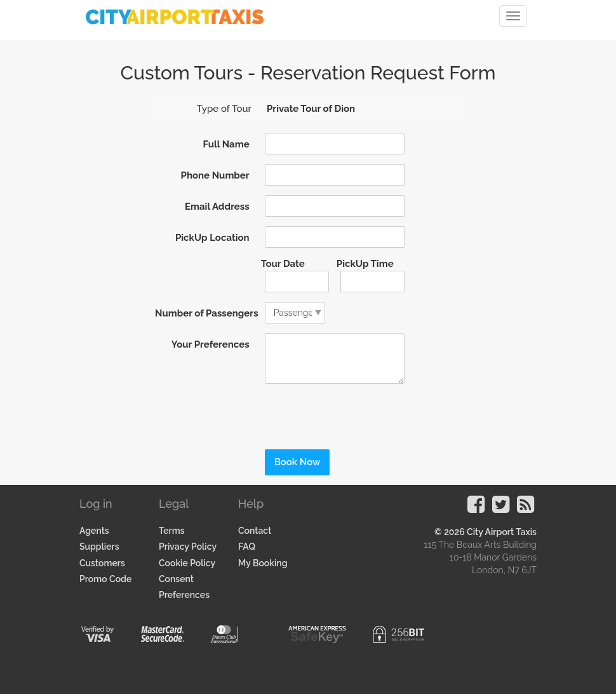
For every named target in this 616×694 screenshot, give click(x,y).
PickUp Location (212, 238)
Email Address (217, 207)
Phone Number (215, 175)
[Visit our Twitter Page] (501, 508)
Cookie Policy (187, 563)
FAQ (247, 547)
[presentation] (342, 412)
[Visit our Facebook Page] (476, 508)
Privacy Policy (188, 547)
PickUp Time (365, 264)
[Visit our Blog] (526, 508)
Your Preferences (211, 344)
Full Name (226, 144)
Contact (255, 531)
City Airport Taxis (502, 532)
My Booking (263, 563)
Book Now (298, 462)
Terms (172, 531)
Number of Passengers (205, 313)
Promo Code (105, 579)
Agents (94, 531)
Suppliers (99, 547)
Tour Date (283, 264)
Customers (102, 563)
